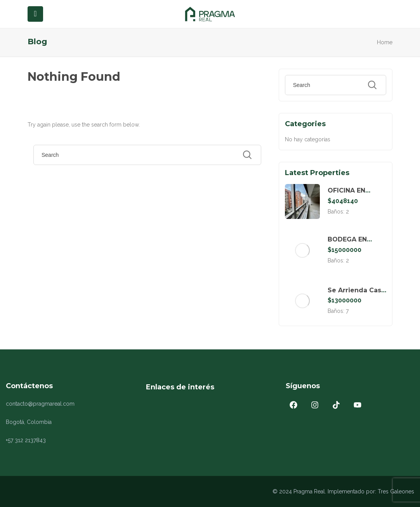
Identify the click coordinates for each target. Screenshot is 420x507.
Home (385, 42)
